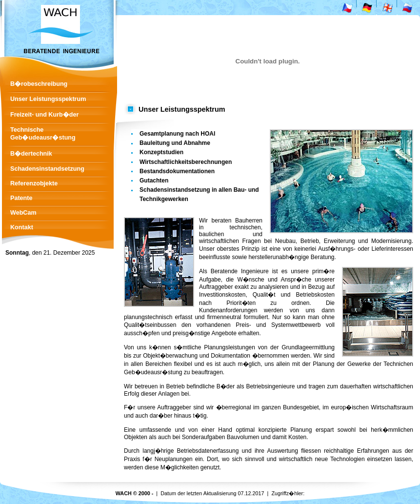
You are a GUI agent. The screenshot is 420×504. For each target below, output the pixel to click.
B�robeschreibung (39, 84)
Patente (21, 198)
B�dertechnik (31, 154)
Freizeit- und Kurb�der (44, 115)
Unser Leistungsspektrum (48, 99)
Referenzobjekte (34, 183)
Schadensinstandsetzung (47, 169)
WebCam (23, 213)
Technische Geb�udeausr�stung (43, 134)
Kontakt (22, 227)
